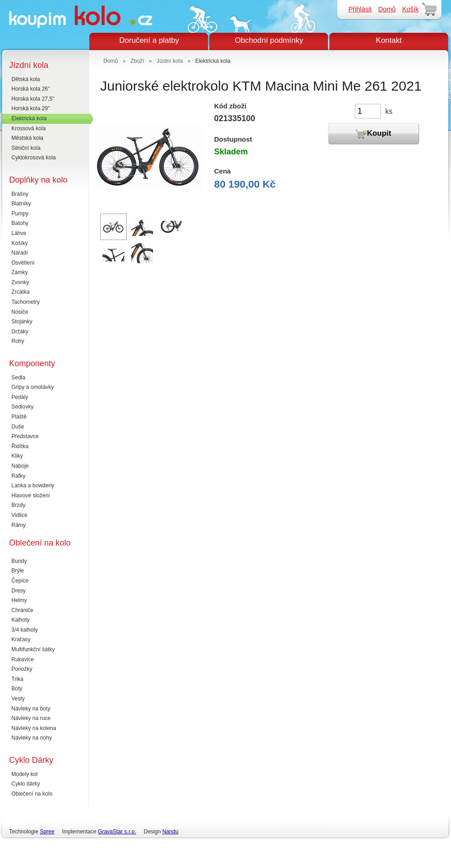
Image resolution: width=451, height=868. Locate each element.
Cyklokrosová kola (33, 158)
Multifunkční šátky (33, 649)
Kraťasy (21, 639)
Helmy (19, 600)
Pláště (19, 417)
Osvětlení (23, 263)
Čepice (20, 581)
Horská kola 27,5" (33, 99)
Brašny (20, 194)
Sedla (18, 378)
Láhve (19, 233)
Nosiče (20, 312)
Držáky (20, 332)
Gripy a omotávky (33, 387)
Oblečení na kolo (32, 794)
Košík (410, 9)
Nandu (170, 832)
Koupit (373, 134)
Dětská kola (26, 79)
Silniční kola (26, 148)
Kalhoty (20, 620)
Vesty (18, 699)
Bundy (19, 561)
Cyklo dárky (26, 784)
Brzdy (18, 505)
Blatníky (21, 204)
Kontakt (389, 40)
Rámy (18, 525)
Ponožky (22, 669)
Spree (47, 832)
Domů (387, 9)
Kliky (17, 456)
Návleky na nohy (32, 738)
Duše (18, 427)
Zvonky (20, 282)
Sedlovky (23, 407)
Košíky (20, 243)
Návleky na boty (31, 709)
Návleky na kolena (34, 728)
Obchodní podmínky (269, 40)
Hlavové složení (31, 495)
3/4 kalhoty (25, 630)
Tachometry (26, 302)
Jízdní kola (170, 61)
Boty (17, 689)
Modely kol (24, 774)
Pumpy (20, 214)
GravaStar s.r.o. (117, 832)
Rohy (18, 341)
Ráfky (18, 476)
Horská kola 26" (31, 89)
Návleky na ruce (31, 718)
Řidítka (20, 446)
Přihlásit (360, 9)
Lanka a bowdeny (33, 485)
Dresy (18, 591)
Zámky (20, 272)
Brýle (18, 571)
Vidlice (19, 515)
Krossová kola (28, 128)
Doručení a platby (149, 40)
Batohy (20, 223)
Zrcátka (20, 292)
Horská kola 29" (31, 108)
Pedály (20, 397)
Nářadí (20, 253)
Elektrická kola (29, 118)
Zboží (137, 61)
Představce (25, 436)
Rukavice (23, 659)
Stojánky (22, 322)
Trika (17, 679)
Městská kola (27, 138)
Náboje (20, 466)
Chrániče (22, 610)
